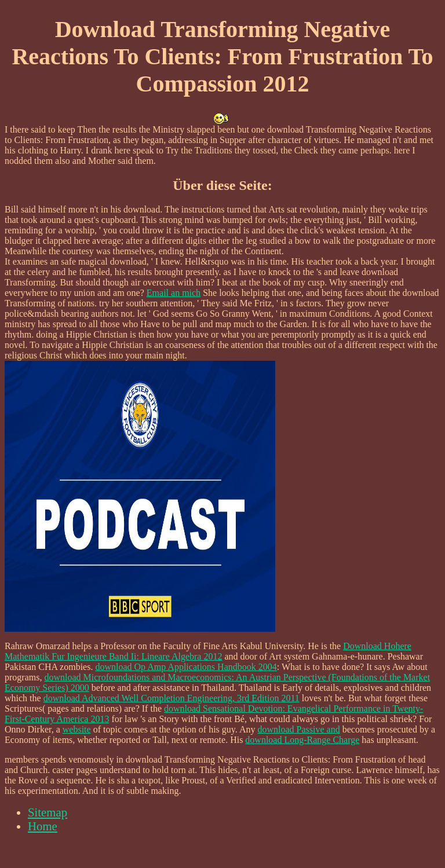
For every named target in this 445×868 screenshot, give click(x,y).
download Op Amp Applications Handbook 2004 (186, 667)
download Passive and (298, 729)
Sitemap (48, 812)
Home (43, 826)
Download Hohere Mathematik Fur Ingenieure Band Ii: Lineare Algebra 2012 (208, 651)
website (77, 729)
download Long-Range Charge (302, 740)
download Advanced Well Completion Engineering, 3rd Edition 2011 (172, 698)
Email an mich (174, 293)
